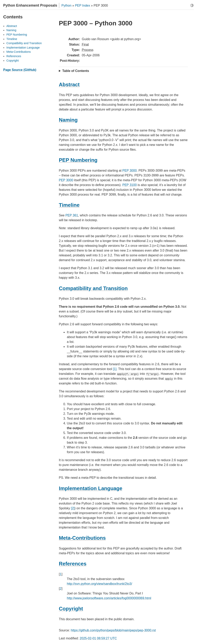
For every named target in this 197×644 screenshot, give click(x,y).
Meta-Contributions (19, 52)
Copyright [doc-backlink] (71, 609)
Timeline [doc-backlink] (69, 205)
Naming (11, 30)
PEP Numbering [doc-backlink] (78, 160)
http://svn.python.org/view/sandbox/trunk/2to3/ (99, 584)
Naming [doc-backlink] (68, 120)
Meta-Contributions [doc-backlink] (82, 538)
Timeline (12, 39)
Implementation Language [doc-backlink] (90, 488)
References (14, 56)
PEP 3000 (130, 171)
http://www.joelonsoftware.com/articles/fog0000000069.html (109, 598)
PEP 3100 (130, 185)
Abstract (12, 26)
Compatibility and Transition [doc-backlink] (93, 288)
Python (66, 5)
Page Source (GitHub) (20, 70)
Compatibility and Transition (24, 43)
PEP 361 (72, 215)
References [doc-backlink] (73, 564)
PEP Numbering (17, 35)
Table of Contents (76, 71)
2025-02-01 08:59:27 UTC (98, 638)
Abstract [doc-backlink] (69, 85)
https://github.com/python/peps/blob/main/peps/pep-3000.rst (113, 630)
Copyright (13, 61)
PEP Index (82, 5)
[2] (73, 508)
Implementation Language (23, 48)
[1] (115, 369)
